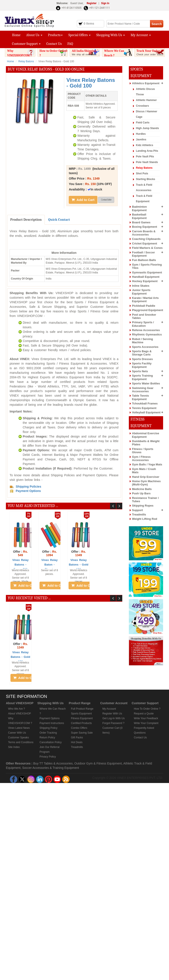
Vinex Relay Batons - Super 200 (20, 565)
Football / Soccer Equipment (144, 254)
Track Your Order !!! (151, 54)
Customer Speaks (18, 738)
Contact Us (54, 44)
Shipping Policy (48, 728)
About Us (34, 35)
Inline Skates (141, 286)
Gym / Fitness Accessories (141, 458)
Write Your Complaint (146, 723)
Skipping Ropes (143, 506)
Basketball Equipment (139, 216)
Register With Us (112, 714)
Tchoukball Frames (145, 403)
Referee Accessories (146, 330)
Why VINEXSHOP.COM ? (21, 56)
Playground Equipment (148, 310)
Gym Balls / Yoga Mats (147, 464)
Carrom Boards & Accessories (144, 233)
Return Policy (47, 738)
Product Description (26, 220)
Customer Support (26, 44)
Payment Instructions (52, 723)
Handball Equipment (146, 277)
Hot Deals (77, 742)
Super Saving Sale (82, 733)
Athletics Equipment (146, 83)
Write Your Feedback (146, 718)
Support (138, 510)
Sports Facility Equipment (142, 365)
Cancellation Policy (51, 742)
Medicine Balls (142, 489)
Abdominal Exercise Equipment (146, 435)
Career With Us (17, 733)
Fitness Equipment (82, 718)
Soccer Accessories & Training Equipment (51, 768)
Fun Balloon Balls (144, 260)
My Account (141, 35)
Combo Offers (79, 728)
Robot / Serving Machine (143, 341)
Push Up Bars (141, 493)
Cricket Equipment (145, 243)
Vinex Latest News (19, 728)
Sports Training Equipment (142, 377)
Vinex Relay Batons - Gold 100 (78, 565)
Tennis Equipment (144, 408)
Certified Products (81, 723)
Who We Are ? (16, 709)
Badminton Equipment (140, 208)
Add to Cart (83, 200)
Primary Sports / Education (143, 324)
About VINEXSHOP (20, 714)
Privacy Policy (48, 757)
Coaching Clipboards (146, 239)
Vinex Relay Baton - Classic (49, 565)
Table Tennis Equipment (141, 397)
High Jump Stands (147, 128)
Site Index (14, 747)
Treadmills (139, 514)
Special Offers (79, 35)
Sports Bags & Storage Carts (142, 353)
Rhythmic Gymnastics (147, 334)
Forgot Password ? (113, 723)
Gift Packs (77, 738)
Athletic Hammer (146, 100)
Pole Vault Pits (145, 157)
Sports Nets (140, 371)
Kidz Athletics (145, 145)
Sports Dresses (142, 359)
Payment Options (50, 718)
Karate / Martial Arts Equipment (145, 300)
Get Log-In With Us (114, 718)
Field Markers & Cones (147, 248)
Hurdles (141, 134)
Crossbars (142, 106)
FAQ (70, 44)
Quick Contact (59, 220)
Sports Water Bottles (146, 383)
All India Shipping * (86, 52)
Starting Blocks (146, 179)
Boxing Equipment (145, 227)
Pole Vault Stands (147, 162)
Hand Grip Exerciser (146, 477)
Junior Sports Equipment (141, 292)
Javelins (141, 140)
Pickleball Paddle (144, 306)
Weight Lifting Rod (145, 519)
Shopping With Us (111, 35)
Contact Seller (106, 200)
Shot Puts (142, 173)
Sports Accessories (145, 347)
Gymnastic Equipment (147, 272)
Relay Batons (26, 61)
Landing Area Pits (147, 151)
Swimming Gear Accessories (143, 390)
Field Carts (143, 123)
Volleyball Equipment (146, 412)
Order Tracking (48, 733)
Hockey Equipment (145, 281)
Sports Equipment (81, 714)
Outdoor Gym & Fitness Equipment (98, 763)
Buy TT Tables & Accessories (53, 763)
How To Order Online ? (147, 709)
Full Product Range (82, 709)
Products (55, 35)
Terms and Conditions (21, 742)
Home (16, 35)
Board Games (141, 222)
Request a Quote (144, 714)
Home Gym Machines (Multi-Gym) (147, 483)
